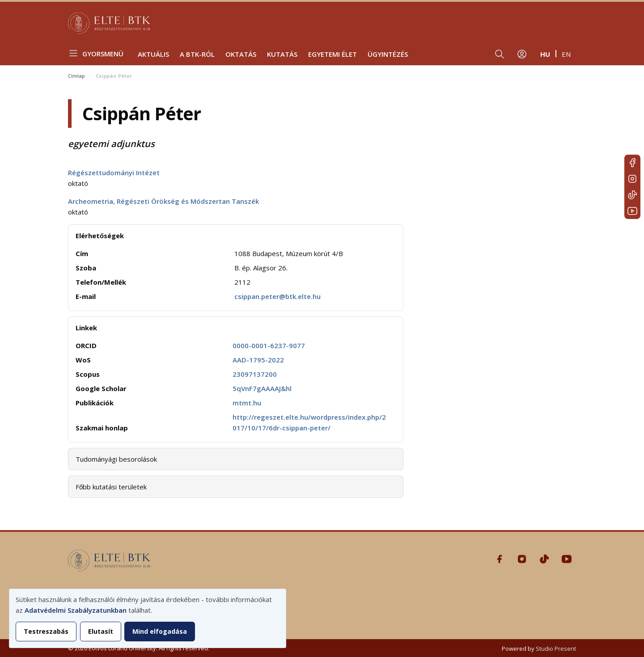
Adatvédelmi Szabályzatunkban (76, 610)
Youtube (632, 211)
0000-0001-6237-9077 (269, 345)
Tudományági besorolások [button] (116, 459)
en (566, 54)
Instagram (632, 179)
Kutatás (282, 54)
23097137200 (255, 374)
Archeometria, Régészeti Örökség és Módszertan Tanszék (163, 201)
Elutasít (101, 631)
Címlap (76, 76)
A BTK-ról (197, 54)
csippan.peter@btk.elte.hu (278, 296)
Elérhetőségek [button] (100, 236)
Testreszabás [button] (46, 631)
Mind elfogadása (160, 631)
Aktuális (153, 54)
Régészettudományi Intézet (114, 173)
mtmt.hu (247, 403)
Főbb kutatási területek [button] (111, 487)
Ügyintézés (388, 54)
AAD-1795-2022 (258, 360)
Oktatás (241, 54)
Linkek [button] (86, 328)
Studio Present (556, 649)
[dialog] (148, 618)
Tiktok (632, 195)
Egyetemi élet (333, 54)
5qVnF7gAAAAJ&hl (262, 388)
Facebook (632, 163)
